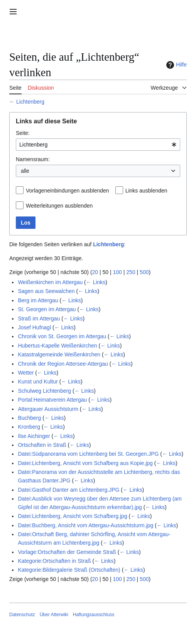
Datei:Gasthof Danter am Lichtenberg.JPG (68, 490)
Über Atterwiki (54, 615)
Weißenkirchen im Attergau (50, 282)
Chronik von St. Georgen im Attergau (62, 336)
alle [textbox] (25, 171)
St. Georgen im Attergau (47, 309)
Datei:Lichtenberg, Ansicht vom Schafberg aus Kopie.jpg (85, 463)
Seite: (23, 133)
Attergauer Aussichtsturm (48, 409)
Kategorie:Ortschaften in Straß (54, 561)
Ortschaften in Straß (42, 445)
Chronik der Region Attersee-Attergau (63, 364)
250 (131, 272)
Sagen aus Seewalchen (46, 291)
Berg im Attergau (38, 300)
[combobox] (98, 145)
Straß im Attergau (39, 319)
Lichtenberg (30, 102)
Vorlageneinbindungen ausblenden (68, 191)
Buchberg (29, 418)
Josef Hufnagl (34, 327)
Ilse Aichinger (34, 436)
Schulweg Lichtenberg (44, 391)
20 (95, 272)
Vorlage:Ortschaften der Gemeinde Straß (67, 552)
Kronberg (29, 427)
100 (117, 272)
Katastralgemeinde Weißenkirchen (59, 354)
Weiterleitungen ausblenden (59, 206)
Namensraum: (33, 159)
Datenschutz (22, 615)
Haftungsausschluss (94, 615)
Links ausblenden (146, 191)
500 (144, 272)
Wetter (26, 373)
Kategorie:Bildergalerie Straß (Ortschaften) (69, 570)
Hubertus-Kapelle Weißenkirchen (57, 346)
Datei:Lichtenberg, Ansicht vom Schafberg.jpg (72, 516)
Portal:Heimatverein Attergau (52, 400)
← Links (96, 282)
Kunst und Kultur (38, 382)
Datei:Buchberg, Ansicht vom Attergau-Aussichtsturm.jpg (85, 525)
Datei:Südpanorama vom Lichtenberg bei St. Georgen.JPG (88, 454)
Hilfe (176, 65)
